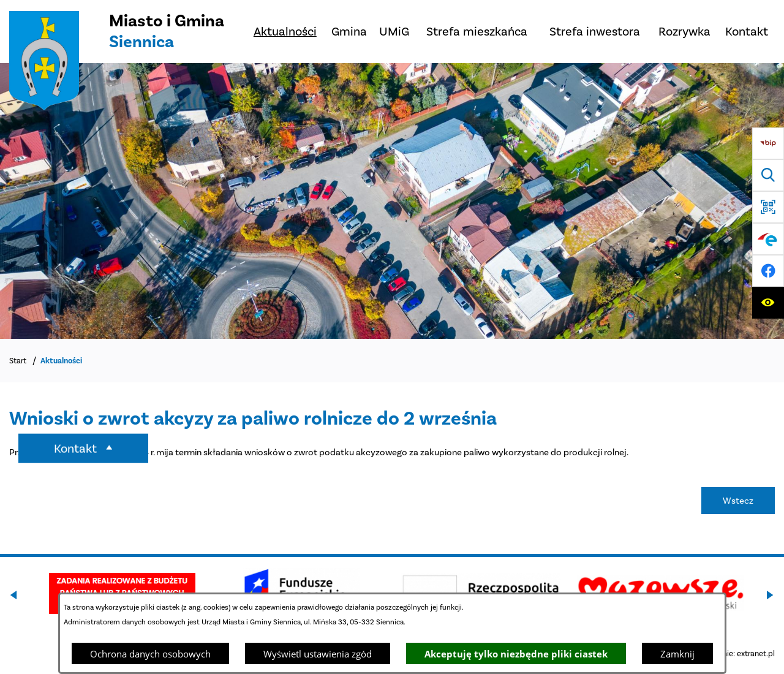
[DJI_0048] (392, 201)
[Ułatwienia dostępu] (768, 303)
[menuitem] (285, 32)
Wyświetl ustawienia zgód (318, 654)
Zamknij (677, 654)
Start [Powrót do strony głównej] (18, 361)
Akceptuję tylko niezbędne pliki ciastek (516, 654)
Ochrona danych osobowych (150, 654)
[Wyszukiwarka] (768, 175)
